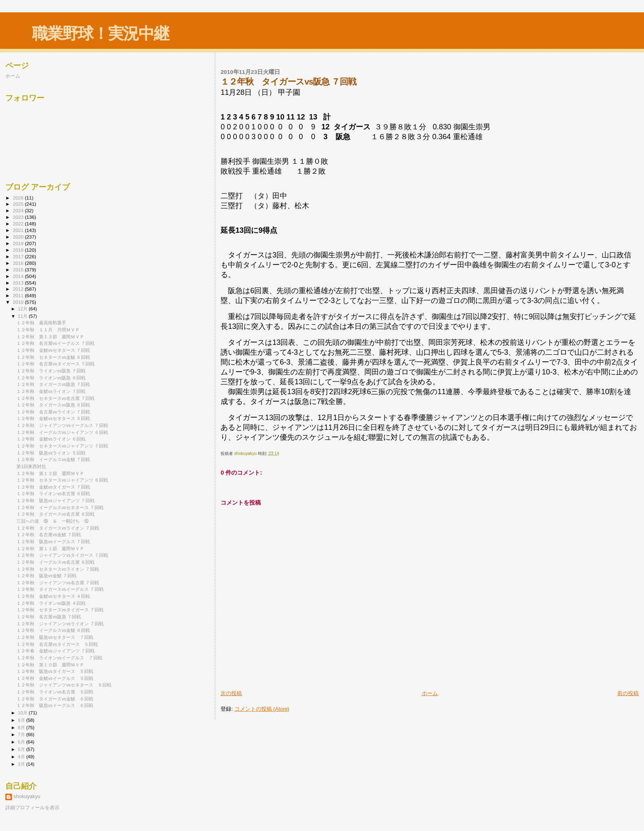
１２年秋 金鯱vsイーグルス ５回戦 (55, 678)
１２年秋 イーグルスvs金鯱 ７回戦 (53, 459)
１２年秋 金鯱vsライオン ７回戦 (51, 391)
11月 (23, 316)
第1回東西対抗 (31, 466)
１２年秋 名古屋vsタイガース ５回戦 (57, 644)
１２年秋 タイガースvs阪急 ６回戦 (53, 405)
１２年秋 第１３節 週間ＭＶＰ (50, 337)
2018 (19, 250)
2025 (19, 204)
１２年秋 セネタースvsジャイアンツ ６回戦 (62, 480)
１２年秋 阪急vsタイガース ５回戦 (55, 671)
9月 (22, 720)
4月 (22, 757)
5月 (22, 749)
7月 (22, 735)
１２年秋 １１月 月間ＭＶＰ (48, 330)
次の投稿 (231, 693)
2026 (19, 198)
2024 (19, 210)
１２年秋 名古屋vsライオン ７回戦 (53, 412)
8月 (22, 728)
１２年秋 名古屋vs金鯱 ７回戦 (49, 535)
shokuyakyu (27, 797)
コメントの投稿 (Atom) (262, 709)
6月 (22, 742)
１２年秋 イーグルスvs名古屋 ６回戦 (55, 562)
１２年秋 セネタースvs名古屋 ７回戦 (55, 398)
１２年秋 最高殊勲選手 (41, 323)
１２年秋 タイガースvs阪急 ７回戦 (53, 384)
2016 (19, 263)
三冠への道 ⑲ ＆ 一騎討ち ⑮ (53, 521)
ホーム (430, 693)
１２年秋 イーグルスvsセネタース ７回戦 (60, 507)
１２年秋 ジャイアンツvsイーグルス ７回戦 (62, 425)
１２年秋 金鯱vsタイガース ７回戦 (53, 487)
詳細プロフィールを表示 (32, 808)
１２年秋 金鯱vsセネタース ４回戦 (53, 596)
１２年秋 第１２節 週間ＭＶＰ (50, 473)
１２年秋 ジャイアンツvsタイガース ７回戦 (62, 555)
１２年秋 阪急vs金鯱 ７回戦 (46, 576)
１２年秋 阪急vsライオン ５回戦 (51, 453)
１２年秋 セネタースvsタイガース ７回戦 (60, 610)
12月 (23, 309)
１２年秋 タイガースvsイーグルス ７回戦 (60, 589)
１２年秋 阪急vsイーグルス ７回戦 (53, 542)
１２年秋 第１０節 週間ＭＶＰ (50, 665)
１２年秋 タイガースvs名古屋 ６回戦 (55, 514)
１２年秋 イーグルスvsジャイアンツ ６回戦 (62, 432)
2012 (19, 289)
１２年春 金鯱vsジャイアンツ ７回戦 (55, 651)
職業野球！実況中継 (100, 33)
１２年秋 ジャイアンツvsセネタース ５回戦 (64, 685)
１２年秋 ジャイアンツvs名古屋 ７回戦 (58, 583)
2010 (19, 302)
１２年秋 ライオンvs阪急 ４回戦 (51, 603)
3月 (22, 764)
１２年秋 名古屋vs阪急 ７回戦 (49, 617)
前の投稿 (628, 693)
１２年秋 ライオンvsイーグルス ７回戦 (59, 658)
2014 (19, 276)
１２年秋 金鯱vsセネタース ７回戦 (53, 350)
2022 (19, 224)
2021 (19, 230)
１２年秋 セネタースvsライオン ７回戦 (58, 569)
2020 (19, 237)
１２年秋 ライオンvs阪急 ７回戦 (51, 371)
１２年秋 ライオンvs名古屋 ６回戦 (53, 494)
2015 (19, 270)
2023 (19, 217)
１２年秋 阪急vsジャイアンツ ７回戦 (55, 500)
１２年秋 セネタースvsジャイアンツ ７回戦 (62, 446)
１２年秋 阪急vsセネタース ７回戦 (55, 637)
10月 (23, 713)
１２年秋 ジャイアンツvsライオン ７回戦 (60, 624)
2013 (19, 283)
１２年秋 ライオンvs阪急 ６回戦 (51, 378)
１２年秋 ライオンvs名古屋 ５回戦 (55, 692)
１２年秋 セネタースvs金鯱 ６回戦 (53, 357)
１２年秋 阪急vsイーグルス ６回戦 (55, 705)
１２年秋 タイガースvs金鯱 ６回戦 (55, 699)
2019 (19, 243)
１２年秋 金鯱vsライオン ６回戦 (51, 439)
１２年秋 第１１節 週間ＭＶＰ (50, 549)
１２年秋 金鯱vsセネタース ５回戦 (53, 418)
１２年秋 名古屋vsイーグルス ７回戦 (55, 343)
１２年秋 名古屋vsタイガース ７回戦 (55, 364)
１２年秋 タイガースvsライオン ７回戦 (58, 528)
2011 (19, 295)
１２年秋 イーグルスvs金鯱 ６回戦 (53, 630)
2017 (19, 256)
